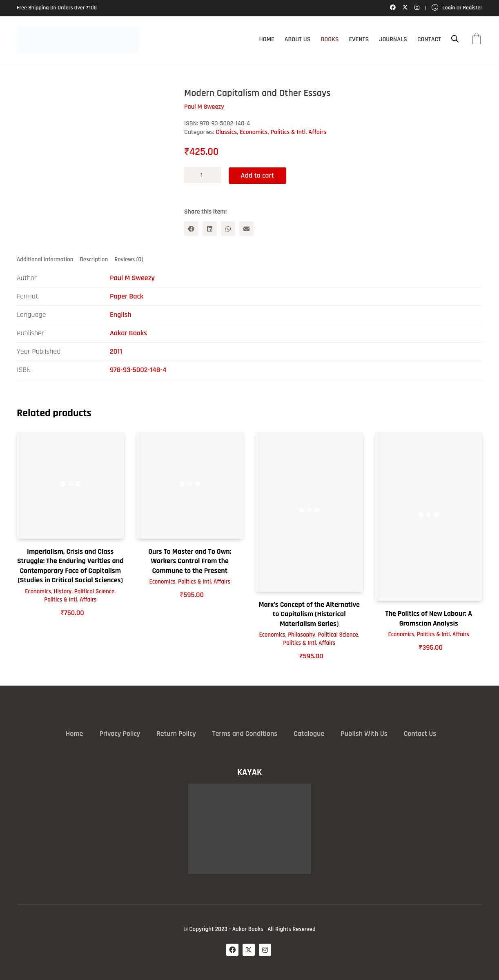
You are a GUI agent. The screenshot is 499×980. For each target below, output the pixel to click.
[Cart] (477, 40)
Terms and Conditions (245, 734)
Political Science (94, 591)
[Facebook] (191, 228)
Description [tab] (94, 259)
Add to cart (258, 175)
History (63, 591)
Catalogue (309, 734)
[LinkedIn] (210, 228)
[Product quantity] (203, 175)
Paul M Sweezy (132, 278)
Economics (254, 132)
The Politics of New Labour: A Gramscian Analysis (429, 618)
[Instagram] (265, 950)
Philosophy (302, 635)
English (121, 315)
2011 (116, 351)
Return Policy (176, 734)
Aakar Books (128, 333)
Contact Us (420, 734)
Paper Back (127, 296)
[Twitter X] (249, 950)
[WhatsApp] (228, 228)
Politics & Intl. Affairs (299, 132)
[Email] (246, 228)
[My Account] (457, 8)
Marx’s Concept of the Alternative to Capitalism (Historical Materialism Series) (309, 614)
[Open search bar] (455, 39)
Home (74, 734)
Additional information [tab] (45, 259)
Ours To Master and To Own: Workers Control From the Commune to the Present (190, 561)
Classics (227, 132)
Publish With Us (364, 734)
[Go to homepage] (78, 40)
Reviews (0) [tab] (129, 259)
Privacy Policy (120, 734)
